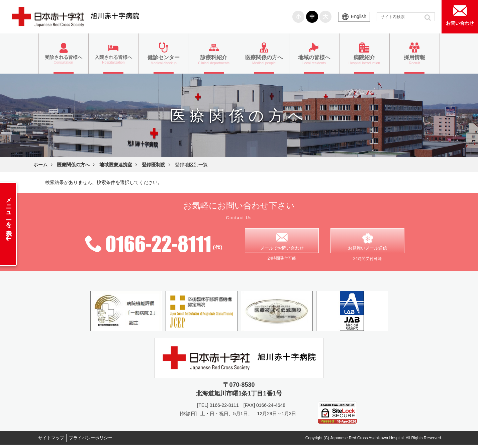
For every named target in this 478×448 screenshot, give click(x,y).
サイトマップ (54, 441)
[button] (428, 17)
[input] (406, 17)
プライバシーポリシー (98, 441)
